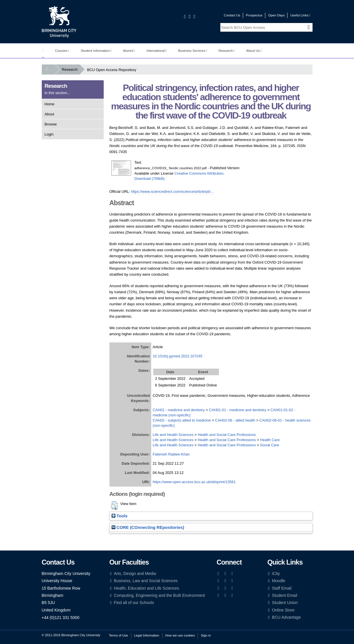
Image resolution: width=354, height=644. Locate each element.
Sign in (206, 635)
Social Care (270, 445)
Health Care (270, 440)
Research (227, 51)
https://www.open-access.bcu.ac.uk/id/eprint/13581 (194, 482)
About (49, 114)
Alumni (129, 51)
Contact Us (232, 15)
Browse (51, 124)
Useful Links (300, 15)
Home (50, 104)
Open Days (277, 15)
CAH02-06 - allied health (235, 420)
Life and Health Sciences (173, 435)
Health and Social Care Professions (227, 435)
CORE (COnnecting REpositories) (148, 527)
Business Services (193, 51)
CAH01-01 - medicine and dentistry (237, 410)
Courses (62, 51)
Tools (120, 516)
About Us (254, 51)
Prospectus (254, 15)
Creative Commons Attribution (199, 173)
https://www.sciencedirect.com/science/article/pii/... (172, 192)
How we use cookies (180, 635)
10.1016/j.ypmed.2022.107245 (178, 356)
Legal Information (147, 635)
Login (49, 134)
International (157, 51)
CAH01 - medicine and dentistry (179, 410)
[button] (114, 506)
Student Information (96, 51)
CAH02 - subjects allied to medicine (182, 420)
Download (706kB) (150, 179)
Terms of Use (118, 635)
